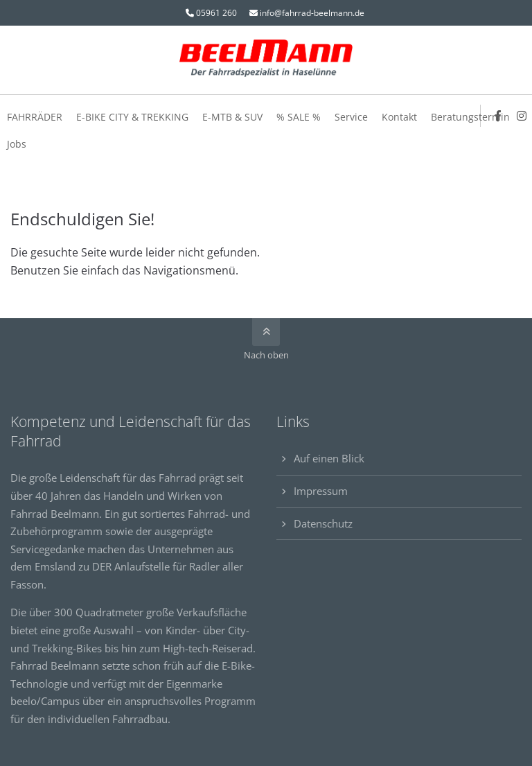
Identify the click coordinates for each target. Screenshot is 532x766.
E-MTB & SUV (232, 117)
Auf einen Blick (329, 458)
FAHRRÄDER (35, 117)
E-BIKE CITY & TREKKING (132, 117)
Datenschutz (323, 523)
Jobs (17, 144)
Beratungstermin (470, 117)
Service (351, 117)
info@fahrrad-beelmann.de (312, 13)
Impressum (321, 491)
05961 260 (216, 13)
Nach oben (266, 355)
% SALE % (299, 117)
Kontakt (399, 117)
